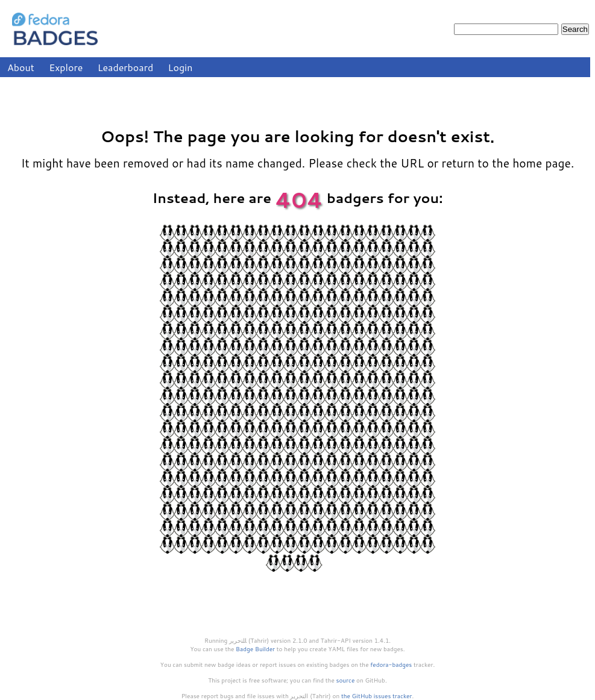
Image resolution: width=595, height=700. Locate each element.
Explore (66, 67)
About (21, 67)
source (346, 680)
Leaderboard (126, 67)
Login (181, 67)
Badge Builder (255, 649)
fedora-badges (391, 664)
